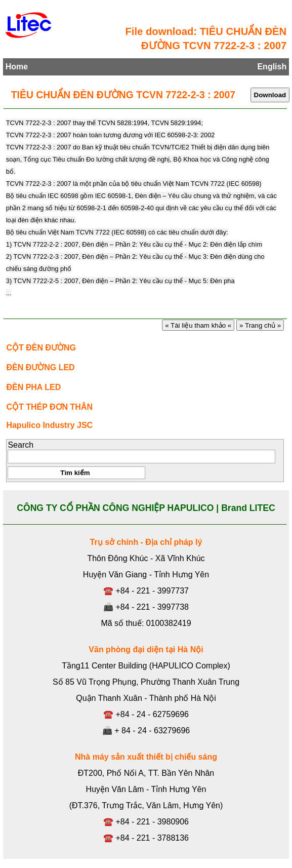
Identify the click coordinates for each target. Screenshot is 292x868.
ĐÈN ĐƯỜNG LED (40, 367)
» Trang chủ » (260, 325)
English (272, 67)
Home (17, 67)
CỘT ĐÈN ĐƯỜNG (41, 348)
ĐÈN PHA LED (33, 387)
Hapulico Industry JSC (49, 425)
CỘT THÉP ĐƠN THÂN (49, 407)
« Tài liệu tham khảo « (198, 325)
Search (20, 445)
